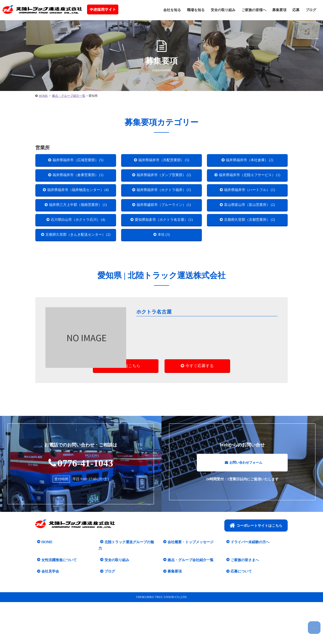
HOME (45, 590)
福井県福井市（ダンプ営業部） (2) (164, 178)
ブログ (311, 10)
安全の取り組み (223, 10)
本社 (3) (164, 274)
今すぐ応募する (200, 413)
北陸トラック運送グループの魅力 (129, 590)
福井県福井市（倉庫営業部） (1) (78, 178)
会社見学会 (48, 613)
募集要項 (279, 10)
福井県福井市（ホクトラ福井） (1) (164, 202)
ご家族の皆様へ (254, 10)
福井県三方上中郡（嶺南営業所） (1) (78, 229)
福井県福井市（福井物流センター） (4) (78, 206)
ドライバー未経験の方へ (248, 590)
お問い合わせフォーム (244, 513)
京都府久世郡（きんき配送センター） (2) (78, 277)
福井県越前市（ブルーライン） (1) (164, 226)
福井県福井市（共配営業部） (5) (164, 161)
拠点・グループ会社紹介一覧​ (189, 602)
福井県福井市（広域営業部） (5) (78, 161)
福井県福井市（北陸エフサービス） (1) (250, 182)
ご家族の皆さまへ (243, 602)
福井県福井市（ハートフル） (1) (250, 202)
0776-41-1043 (81, 511)
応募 (296, 10)
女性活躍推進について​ (57, 602)
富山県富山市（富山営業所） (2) (250, 226)
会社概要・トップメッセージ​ (189, 590)
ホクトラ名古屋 (156, 358)
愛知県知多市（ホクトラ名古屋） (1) (164, 253)
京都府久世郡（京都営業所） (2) (250, 250)
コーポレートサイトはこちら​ (256, 574)
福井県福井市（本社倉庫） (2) (250, 161)
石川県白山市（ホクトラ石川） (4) (78, 250)
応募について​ (239, 613)
